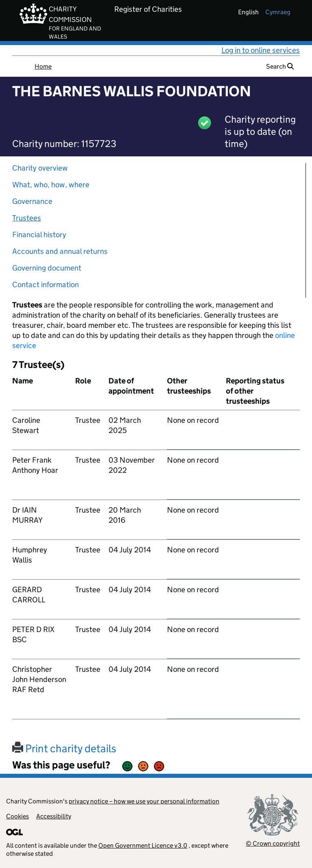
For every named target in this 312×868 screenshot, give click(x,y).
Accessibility (54, 816)
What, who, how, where (51, 185)
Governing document (47, 268)
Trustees (27, 218)
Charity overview (40, 168)
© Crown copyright (273, 843)
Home (43, 66)
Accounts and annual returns (60, 251)
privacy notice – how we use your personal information (144, 801)
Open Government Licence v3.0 (143, 845)
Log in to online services (261, 50)
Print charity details (64, 748)
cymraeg (278, 12)
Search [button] (280, 66)
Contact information (45, 285)
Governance (32, 201)
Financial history (39, 235)
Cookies (17, 816)
